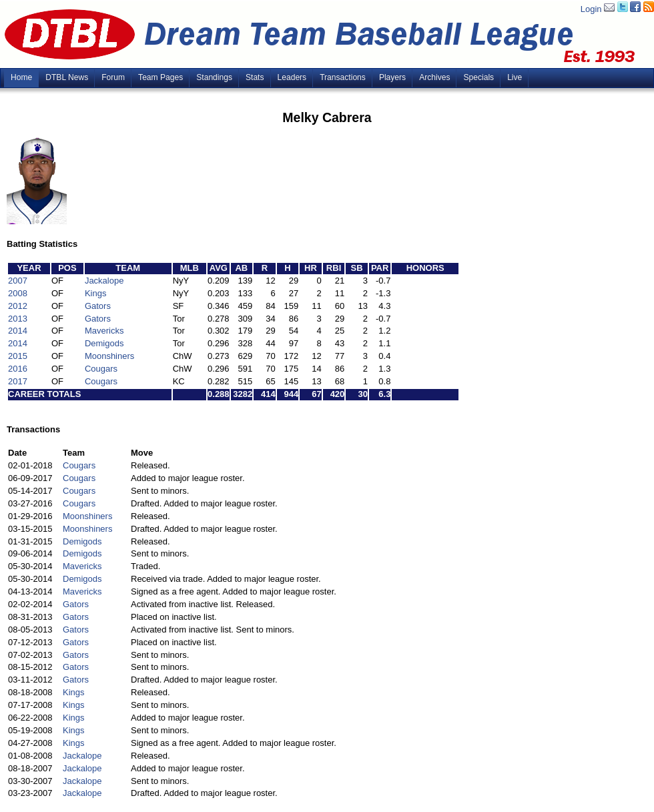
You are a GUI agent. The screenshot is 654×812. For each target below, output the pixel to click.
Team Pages (160, 77)
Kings (96, 293)
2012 (18, 306)
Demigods (104, 343)
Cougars (101, 369)
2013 (18, 319)
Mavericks (104, 331)
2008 (18, 293)
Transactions (343, 77)
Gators (98, 306)
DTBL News (67, 77)
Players (392, 77)
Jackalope (104, 281)
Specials (478, 77)
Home (21, 77)
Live (515, 77)
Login (591, 9)
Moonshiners (109, 356)
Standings (214, 77)
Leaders (292, 77)
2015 (18, 356)
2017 (18, 381)
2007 (18, 281)
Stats (255, 77)
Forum (113, 77)
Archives (434, 77)
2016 (18, 369)
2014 (18, 331)
